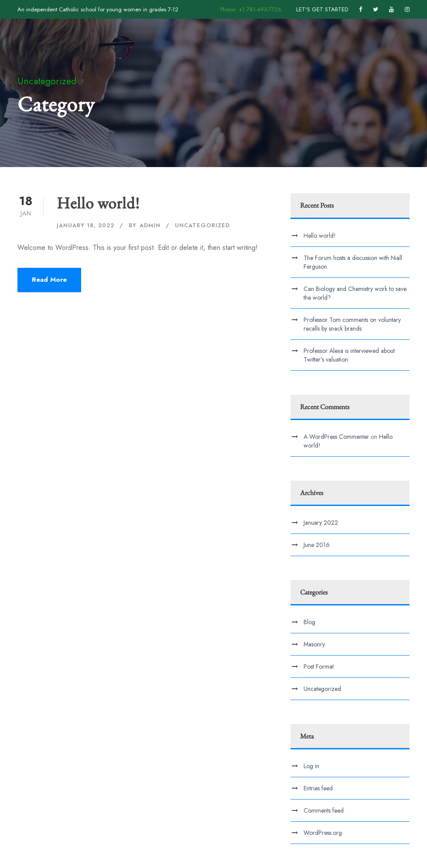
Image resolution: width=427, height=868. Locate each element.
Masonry (314, 644)
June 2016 (317, 545)
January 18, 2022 (85, 225)
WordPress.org (323, 833)
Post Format (319, 666)
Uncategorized (202, 225)
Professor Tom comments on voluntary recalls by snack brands (352, 324)
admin (150, 225)
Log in (311, 766)
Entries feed (318, 788)
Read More (49, 280)
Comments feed (324, 810)
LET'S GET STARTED (322, 9)
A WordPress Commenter (336, 437)
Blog (309, 622)
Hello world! (98, 203)
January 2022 (321, 523)
